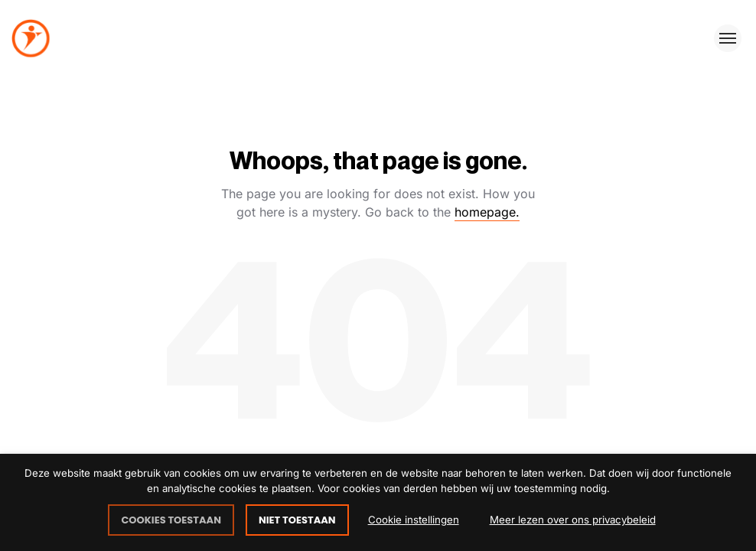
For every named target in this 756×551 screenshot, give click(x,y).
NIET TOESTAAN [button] (297, 520)
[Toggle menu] (728, 38)
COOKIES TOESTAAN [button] (171, 520)
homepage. (487, 212)
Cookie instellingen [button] (414, 520)
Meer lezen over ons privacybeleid (573, 520)
